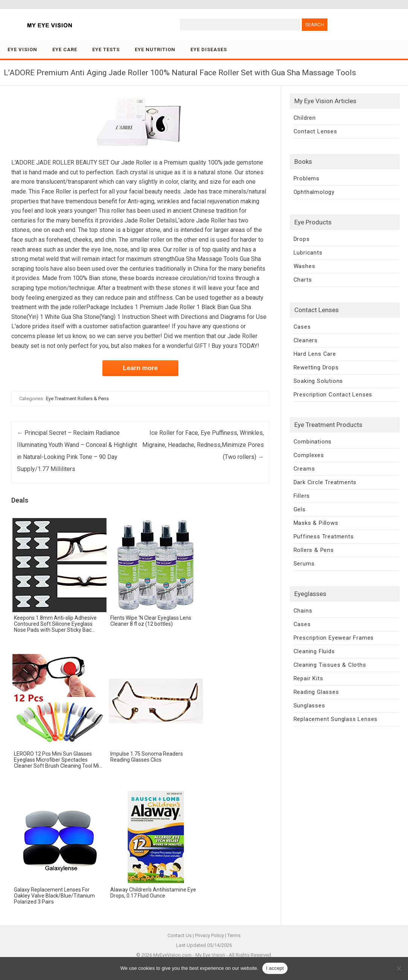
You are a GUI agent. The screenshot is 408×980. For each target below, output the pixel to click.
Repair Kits (308, 678)
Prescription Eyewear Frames (334, 638)
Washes (304, 266)
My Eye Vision (210, 955)
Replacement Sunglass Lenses (336, 719)
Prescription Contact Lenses (333, 395)
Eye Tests (106, 50)
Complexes (309, 455)
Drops (302, 239)
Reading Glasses (316, 692)
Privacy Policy (209, 935)
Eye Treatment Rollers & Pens (77, 399)
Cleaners (306, 340)
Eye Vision (22, 50)
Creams (304, 469)
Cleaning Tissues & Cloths (330, 665)
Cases (302, 327)
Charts (303, 280)
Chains (303, 611)
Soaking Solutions (318, 381)
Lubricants (308, 253)
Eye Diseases (209, 50)
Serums (304, 564)
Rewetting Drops (316, 367)
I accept (275, 968)
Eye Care (65, 50)
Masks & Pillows (316, 523)
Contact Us (180, 935)
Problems (307, 178)
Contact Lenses (315, 131)
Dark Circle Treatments (325, 482)
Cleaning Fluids (314, 651)
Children (305, 118)
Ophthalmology (314, 192)
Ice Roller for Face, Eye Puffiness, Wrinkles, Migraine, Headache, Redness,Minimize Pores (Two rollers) (203, 445)
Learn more (141, 368)
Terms (234, 935)
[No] (399, 968)
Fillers (302, 496)
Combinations (313, 442)
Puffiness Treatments (324, 536)
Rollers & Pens (314, 550)
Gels (300, 509)
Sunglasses (309, 706)
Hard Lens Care (315, 354)
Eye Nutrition (155, 50)
